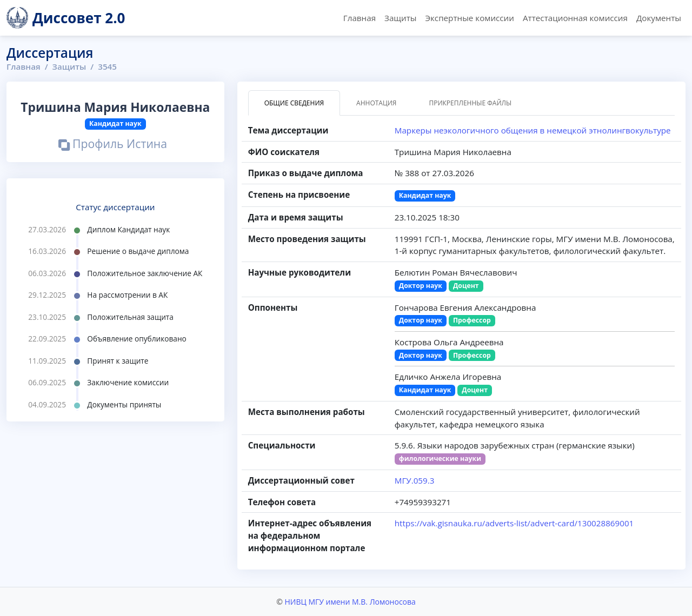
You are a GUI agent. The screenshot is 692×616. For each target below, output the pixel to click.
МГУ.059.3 (415, 480)
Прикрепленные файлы (470, 103)
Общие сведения (294, 103)
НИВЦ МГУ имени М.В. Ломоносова (350, 602)
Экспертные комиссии (469, 18)
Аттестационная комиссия (575, 18)
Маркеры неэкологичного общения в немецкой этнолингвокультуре (533, 130)
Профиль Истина (112, 145)
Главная (360, 18)
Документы (659, 18)
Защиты (400, 18)
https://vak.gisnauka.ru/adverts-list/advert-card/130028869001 (514, 523)
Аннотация (376, 103)
